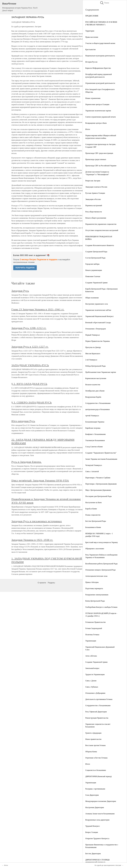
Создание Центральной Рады (96, 252)
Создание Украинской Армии (96, 283)
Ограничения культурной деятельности (100, 83)
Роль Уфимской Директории (96, 712)
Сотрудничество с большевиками (98, 403)
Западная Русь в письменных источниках (37, 521)
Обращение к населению (95, 549)
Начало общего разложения (96, 218)
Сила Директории (92, 795)
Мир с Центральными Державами (98, 490)
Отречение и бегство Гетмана (96, 758)
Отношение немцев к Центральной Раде (100, 570)
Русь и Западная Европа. (27, 462)
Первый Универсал (93, 335)
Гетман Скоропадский (94, 628)
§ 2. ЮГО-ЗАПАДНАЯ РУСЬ (29, 384)
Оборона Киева (91, 752)
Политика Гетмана (92, 635)
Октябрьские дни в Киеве (95, 391)
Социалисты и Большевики (96, 770)
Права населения (92, 37)
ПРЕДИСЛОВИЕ (92, 16)
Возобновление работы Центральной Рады (101, 564)
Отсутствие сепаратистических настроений (102, 230)
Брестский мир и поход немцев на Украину (102, 542)
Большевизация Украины (95, 422)
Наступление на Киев (93, 502)
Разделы (51, 583)
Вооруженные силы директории (97, 820)
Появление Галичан (93, 276)
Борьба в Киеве (91, 509)
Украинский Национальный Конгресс (99, 316)
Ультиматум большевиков (95, 440)
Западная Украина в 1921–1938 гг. (32, 540)
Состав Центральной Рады (95, 258)
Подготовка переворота (94, 588)
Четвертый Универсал (94, 465)
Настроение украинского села (97, 304)
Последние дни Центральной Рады (98, 496)
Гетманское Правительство (95, 622)
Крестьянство (90, 49)
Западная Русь (20, 291)
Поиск (104, 3)
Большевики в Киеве (93, 527)
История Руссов (91, 62)
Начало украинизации (94, 270)
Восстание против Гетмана (95, 745)
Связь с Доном (91, 681)
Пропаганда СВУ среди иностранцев (99, 153)
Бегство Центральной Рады (96, 521)
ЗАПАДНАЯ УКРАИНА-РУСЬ (30, 365)
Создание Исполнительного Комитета (100, 245)
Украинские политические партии (98, 111)
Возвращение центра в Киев (96, 123)
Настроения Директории (95, 807)
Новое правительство (93, 739)
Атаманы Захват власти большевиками (100, 814)
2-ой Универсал (91, 360)
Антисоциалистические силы (96, 576)
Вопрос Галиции (92, 832)
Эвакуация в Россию (93, 199)
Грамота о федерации (93, 733)
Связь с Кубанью (92, 687)
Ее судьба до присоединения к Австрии (108, 865)
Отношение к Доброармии (95, 693)
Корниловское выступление (96, 378)
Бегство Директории (93, 854)
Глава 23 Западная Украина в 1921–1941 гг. (38, 309)
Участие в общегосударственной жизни (100, 43)
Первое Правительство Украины (98, 341)
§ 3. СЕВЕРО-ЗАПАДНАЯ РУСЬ (32, 402)
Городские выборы (92, 264)
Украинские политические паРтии (98, 310)
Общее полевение (92, 298)
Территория (90, 31)
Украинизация (91, 641)
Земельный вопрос (92, 668)
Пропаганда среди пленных (96, 159)
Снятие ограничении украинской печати (100, 117)
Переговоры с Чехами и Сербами (98, 478)
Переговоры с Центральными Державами (101, 484)
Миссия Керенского (93, 354)
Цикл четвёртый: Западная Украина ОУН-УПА (40, 480)
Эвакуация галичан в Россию (96, 187)
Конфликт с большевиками (95, 434)
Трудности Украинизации (95, 674)
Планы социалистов (93, 515)
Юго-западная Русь (23, 421)
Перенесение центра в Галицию (97, 104)
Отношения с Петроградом (96, 329)
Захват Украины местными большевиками (101, 459)
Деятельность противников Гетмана (99, 699)
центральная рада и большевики (97, 409)
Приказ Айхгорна (92, 582)
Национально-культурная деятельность (100, 56)
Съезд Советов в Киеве (94, 447)
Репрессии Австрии (93, 181)
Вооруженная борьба (93, 397)
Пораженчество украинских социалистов (101, 224)
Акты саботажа (91, 656)
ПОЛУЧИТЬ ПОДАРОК (25, 268)
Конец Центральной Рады (95, 601)
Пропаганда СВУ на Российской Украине (101, 166)
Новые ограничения (93, 98)
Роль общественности (94, 212)
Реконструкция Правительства (97, 718)
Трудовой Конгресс (93, 826)
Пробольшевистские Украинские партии (101, 372)
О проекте (42, 583)
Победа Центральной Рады (95, 366)
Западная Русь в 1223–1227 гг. (30, 347)
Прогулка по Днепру (93, 347)
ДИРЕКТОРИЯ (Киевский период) (98, 776)
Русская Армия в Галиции (95, 193)
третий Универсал (92, 416)
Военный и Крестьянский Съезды (98, 323)
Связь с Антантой (92, 471)
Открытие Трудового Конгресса (97, 838)
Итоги (88, 129)
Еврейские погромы (93, 428)
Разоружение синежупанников (97, 595)
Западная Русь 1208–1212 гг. (29, 328)
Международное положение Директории (101, 801)
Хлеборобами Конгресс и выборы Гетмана (101, 607)
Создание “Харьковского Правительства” (101, 453)
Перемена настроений (94, 206)
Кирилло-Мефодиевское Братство (98, 68)
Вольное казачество (93, 385)
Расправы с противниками (95, 789)
